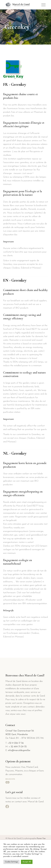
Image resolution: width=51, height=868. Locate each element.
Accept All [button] (27, 862)
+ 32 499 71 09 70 (18, 747)
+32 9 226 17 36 (16, 743)
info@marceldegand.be (19, 750)
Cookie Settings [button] (11, 862)
